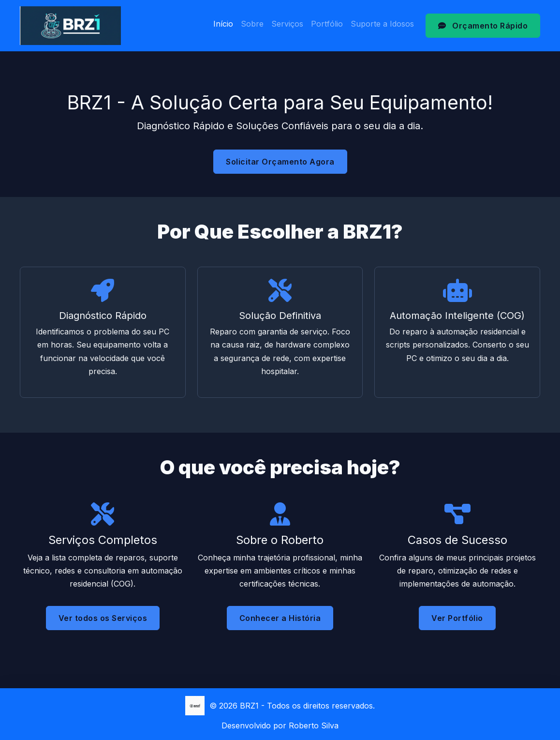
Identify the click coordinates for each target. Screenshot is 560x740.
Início (223, 24)
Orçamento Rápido (483, 26)
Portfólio (327, 24)
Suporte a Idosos (382, 24)
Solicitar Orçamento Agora (280, 162)
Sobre (252, 24)
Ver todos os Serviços (103, 618)
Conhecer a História (280, 619)
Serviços (287, 24)
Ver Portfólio (457, 626)
